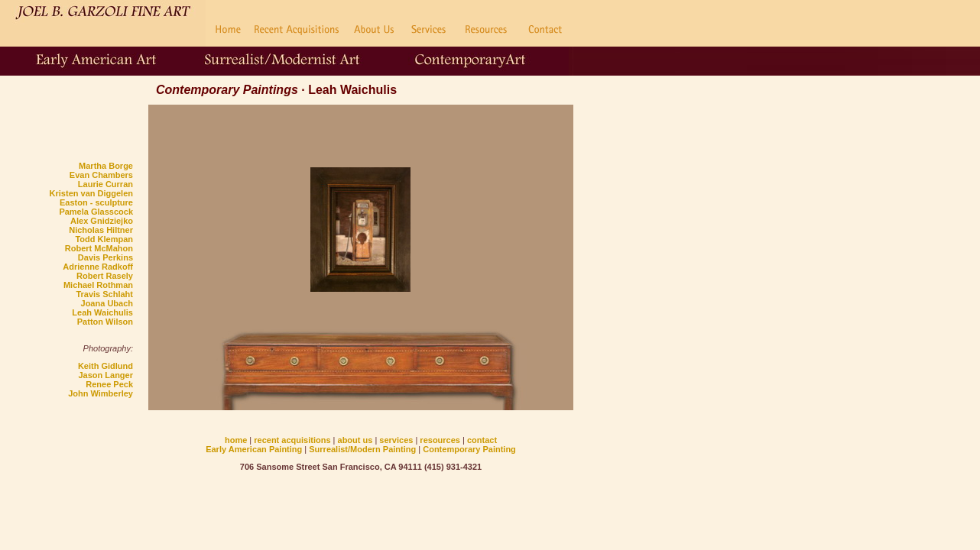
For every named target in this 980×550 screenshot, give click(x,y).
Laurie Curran (105, 184)
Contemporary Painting (469, 449)
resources (440, 440)
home (236, 440)
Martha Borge (106, 166)
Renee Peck (109, 384)
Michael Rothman (98, 285)
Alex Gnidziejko (102, 221)
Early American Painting (254, 449)
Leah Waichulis (102, 312)
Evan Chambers (101, 175)
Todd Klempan (104, 239)
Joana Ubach (107, 303)
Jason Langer (105, 375)
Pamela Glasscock (96, 212)
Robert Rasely (105, 276)
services (396, 440)
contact (482, 440)
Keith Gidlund (105, 366)
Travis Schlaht (104, 294)
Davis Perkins (105, 257)
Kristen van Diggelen (91, 193)
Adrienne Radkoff (98, 267)
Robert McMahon (99, 248)
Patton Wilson (105, 322)
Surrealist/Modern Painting (362, 449)
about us (357, 440)
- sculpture (110, 202)
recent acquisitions (292, 440)
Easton (74, 202)
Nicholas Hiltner (101, 230)
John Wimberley (101, 393)
